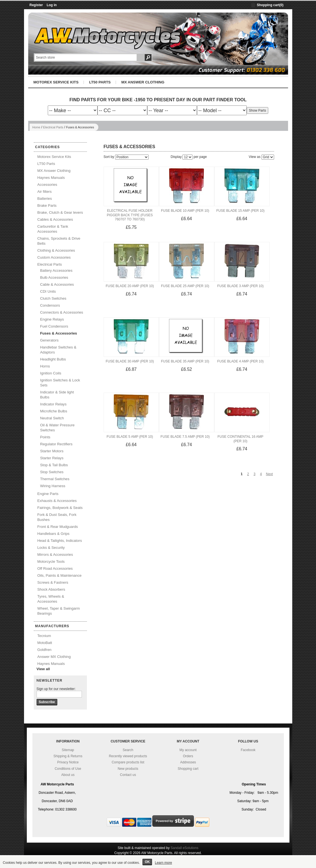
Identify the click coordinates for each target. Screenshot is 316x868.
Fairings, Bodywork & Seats (60, 508)
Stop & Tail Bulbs (54, 465)
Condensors (50, 305)
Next (269, 474)
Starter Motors (52, 451)
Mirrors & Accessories (55, 555)
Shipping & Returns (68, 756)
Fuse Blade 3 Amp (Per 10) (241, 286)
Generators (49, 340)
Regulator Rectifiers (56, 444)
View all (43, 669)
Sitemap (68, 750)
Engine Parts (48, 494)
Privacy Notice (68, 762)
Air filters (45, 192)
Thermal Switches (55, 479)
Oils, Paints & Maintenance (60, 575)
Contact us (128, 775)
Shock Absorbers (51, 589)
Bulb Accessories (54, 277)
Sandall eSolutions (185, 848)
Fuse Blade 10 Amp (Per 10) (185, 211)
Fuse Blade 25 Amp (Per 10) (185, 286)
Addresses (188, 762)
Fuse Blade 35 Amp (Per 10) (185, 361)
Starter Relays (52, 458)
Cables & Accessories (55, 219)
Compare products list (128, 762)
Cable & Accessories (57, 284)
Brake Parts (47, 205)
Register (36, 5)
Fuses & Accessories (59, 333)
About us (68, 775)
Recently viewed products (128, 756)
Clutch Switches (53, 298)
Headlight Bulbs (53, 359)
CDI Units (48, 291)
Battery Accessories (56, 271)
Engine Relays (52, 319)
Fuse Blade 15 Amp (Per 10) (240, 211)
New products (128, 769)
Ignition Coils (51, 373)
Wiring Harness (53, 486)
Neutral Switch (52, 418)
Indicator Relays (54, 404)
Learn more (163, 863)
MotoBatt (45, 643)
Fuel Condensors (54, 326)
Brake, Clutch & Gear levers (60, 212)
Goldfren (45, 650)
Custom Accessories (54, 257)
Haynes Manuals (51, 178)
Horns (45, 366)
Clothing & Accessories (56, 250)
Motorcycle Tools (51, 562)
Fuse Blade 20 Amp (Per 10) (130, 286)
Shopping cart (188, 769)
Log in (52, 5)
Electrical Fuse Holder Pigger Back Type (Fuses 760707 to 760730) (130, 215)
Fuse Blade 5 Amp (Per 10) (130, 437)
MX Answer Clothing (143, 82)
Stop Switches (52, 472)
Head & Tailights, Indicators (60, 541)
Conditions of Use (68, 769)
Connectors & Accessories (62, 312)
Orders (188, 756)
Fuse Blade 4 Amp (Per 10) (241, 361)
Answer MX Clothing (54, 657)
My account (188, 750)
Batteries (45, 199)
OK (147, 862)
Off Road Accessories (55, 568)
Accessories (47, 185)
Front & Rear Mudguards (58, 527)
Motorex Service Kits (56, 82)
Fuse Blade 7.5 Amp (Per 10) (185, 437)
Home (36, 127)
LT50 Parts (100, 82)
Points (45, 437)
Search (128, 750)
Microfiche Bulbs (54, 411)
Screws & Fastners (53, 582)
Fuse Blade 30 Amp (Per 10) (130, 361)
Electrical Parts (53, 127)
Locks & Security (51, 548)
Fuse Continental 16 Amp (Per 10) (240, 439)
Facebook (248, 750)
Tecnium (44, 636)
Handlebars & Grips (54, 534)
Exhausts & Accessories (57, 501)
